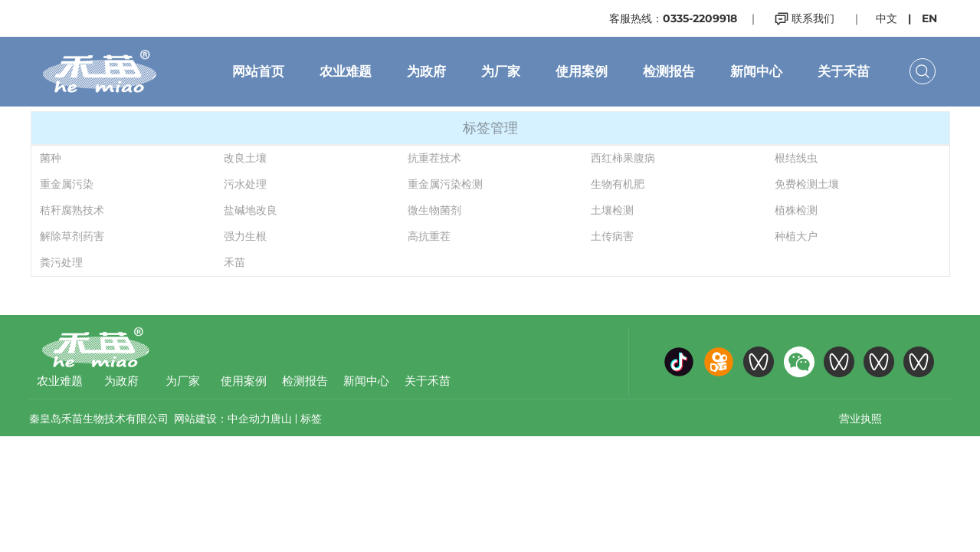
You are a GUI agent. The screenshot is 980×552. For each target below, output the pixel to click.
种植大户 (796, 236)
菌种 (51, 158)
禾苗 (234, 262)
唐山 (281, 419)
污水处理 (245, 184)
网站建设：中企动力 (222, 419)
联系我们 (804, 18)
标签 (311, 419)
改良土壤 (245, 158)
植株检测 (796, 210)
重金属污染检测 (445, 184)
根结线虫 (796, 158)
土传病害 (612, 236)
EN (929, 18)
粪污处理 (61, 262)
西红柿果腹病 (623, 158)
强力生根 (245, 236)
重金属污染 (67, 184)
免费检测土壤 (807, 184)
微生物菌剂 (434, 210)
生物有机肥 (618, 184)
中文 (887, 18)
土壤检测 (612, 210)
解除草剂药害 (72, 236)
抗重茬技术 (434, 158)
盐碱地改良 (251, 210)
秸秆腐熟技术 (72, 210)
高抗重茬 (429, 236)
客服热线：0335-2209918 (673, 18)
